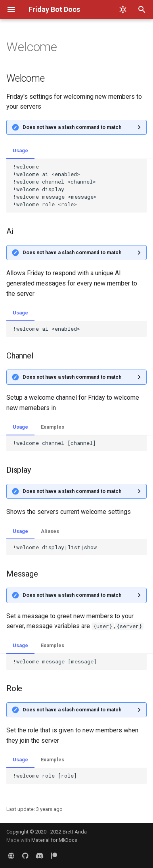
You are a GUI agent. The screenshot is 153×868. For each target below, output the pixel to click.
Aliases (50, 531)
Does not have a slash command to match (72, 127)
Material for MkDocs (54, 840)
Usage (20, 150)
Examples (53, 427)
